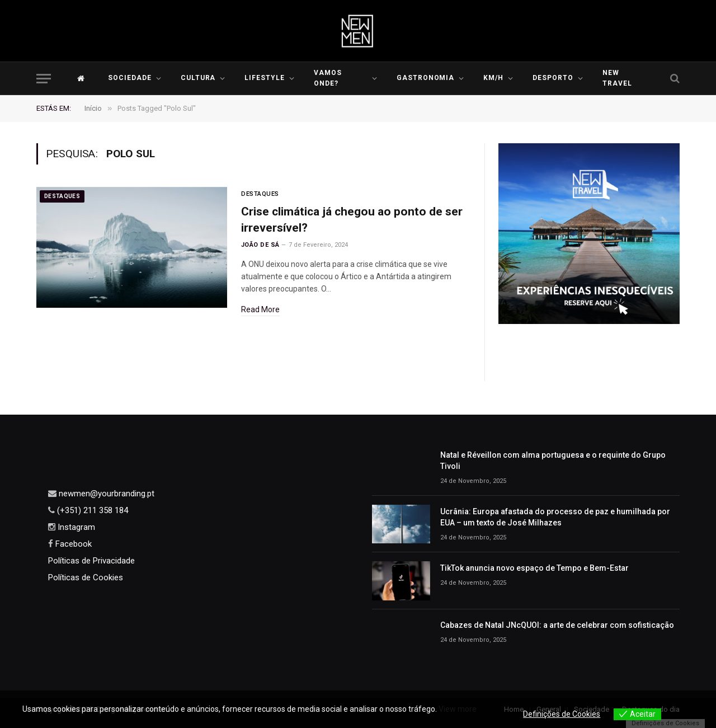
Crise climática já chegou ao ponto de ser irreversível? (352, 220)
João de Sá (260, 245)
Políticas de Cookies (86, 577)
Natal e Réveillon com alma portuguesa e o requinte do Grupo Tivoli (553, 461)
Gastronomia (426, 78)
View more (458, 709)
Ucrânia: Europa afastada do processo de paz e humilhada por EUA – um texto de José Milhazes (555, 517)
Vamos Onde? (328, 78)
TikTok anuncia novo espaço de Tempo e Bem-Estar (534, 568)
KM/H (493, 78)
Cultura (198, 78)
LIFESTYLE (265, 78)
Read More (260, 309)
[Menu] (44, 79)
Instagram (75, 527)
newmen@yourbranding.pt (105, 494)
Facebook (72, 544)
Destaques (62, 196)
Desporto (553, 78)
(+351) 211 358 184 (91, 510)
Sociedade (130, 78)
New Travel (617, 78)
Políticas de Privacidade (91, 561)
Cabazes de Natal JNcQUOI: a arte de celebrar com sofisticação (557, 625)
